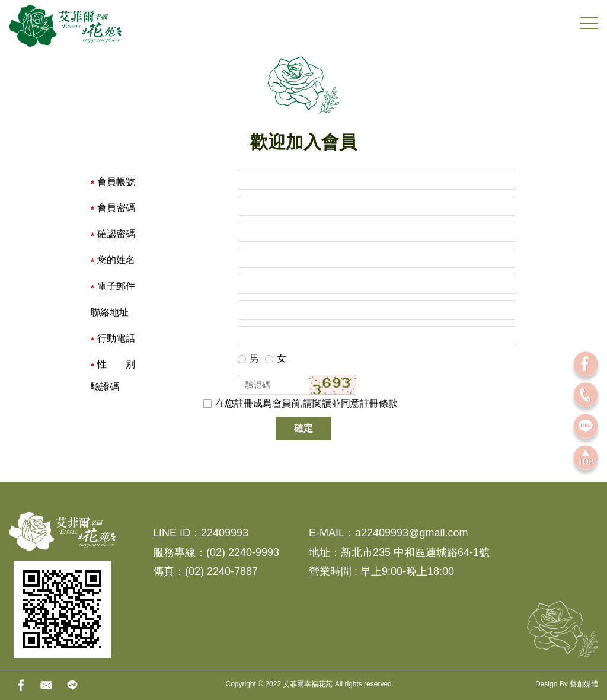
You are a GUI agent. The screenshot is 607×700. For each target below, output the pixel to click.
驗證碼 (105, 387)
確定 (303, 428)
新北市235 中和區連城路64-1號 (415, 552)
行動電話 (116, 338)
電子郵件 (116, 286)
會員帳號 (116, 182)
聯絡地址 (110, 312)
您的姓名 (116, 260)
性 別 (116, 364)
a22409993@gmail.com (411, 533)
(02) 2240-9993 (243, 552)
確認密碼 (116, 234)
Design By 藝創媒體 (567, 684)
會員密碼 (116, 208)
